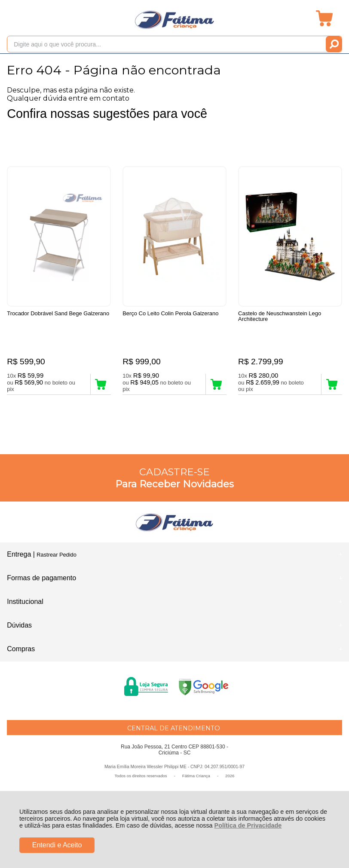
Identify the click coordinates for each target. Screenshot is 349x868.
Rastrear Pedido (56, 555)
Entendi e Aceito (57, 845)
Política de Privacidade (248, 825)
